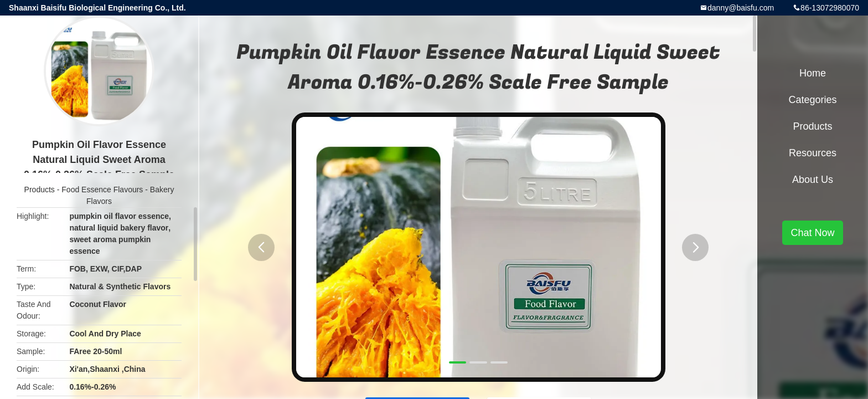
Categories (812, 100)
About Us (813, 180)
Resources (813, 153)
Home (813, 73)
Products (40, 190)
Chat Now (812, 233)
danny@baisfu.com (741, 8)
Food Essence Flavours (102, 190)
